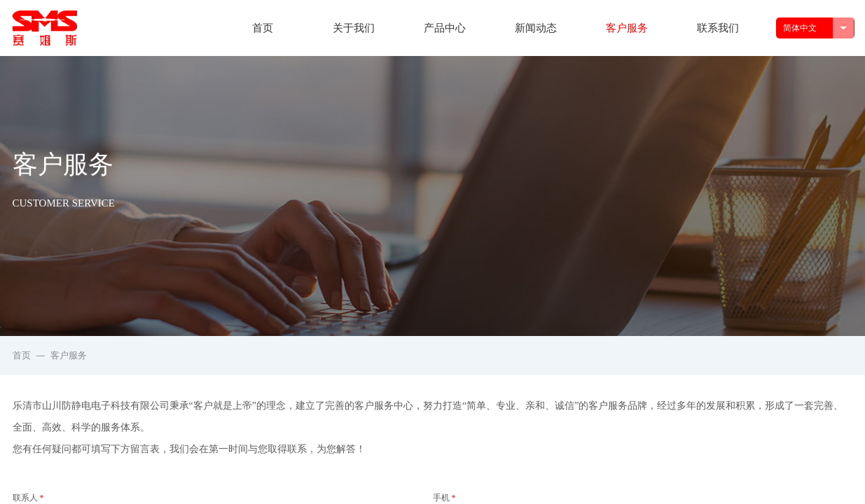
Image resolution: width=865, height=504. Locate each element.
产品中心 (445, 28)
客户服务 (627, 28)
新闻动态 (536, 28)
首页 (263, 28)
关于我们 (354, 28)
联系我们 (718, 28)
